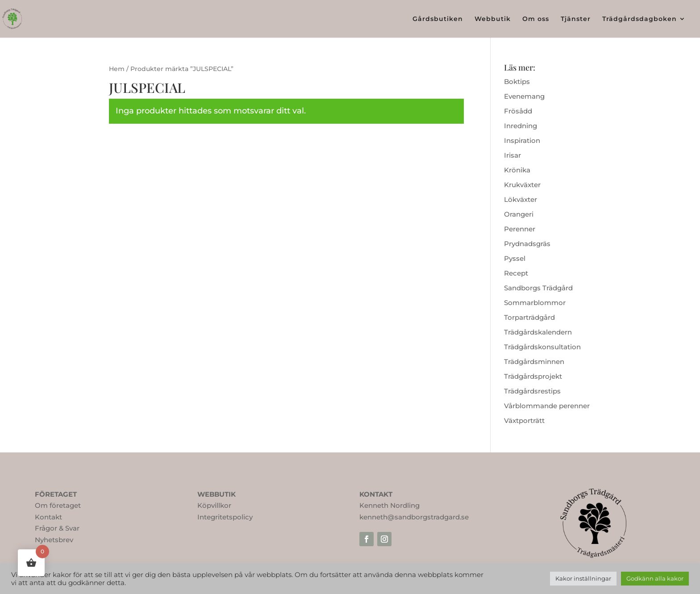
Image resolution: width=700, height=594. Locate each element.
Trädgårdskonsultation (542, 347)
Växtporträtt (524, 420)
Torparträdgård (529, 317)
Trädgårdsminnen (534, 362)
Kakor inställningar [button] (583, 578)
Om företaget (58, 505)
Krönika (517, 170)
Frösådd (518, 111)
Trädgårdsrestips (532, 391)
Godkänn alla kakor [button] (655, 578)
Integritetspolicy (225, 517)
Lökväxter (521, 199)
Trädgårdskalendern (538, 332)
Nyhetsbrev (54, 540)
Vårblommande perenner (547, 406)
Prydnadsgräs (527, 244)
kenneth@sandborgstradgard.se (414, 517)
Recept (516, 273)
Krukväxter (522, 185)
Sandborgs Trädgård (538, 288)
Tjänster (576, 19)
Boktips (517, 82)
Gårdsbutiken (438, 19)
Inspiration (522, 140)
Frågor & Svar (57, 528)
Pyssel (515, 258)
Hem (117, 69)
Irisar (512, 155)
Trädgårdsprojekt (533, 376)
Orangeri (519, 214)
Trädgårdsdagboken (640, 19)
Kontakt (48, 517)
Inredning (521, 126)
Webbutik (493, 19)
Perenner (520, 229)
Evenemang (524, 96)
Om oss (536, 19)
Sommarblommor (535, 303)
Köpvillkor (214, 505)
